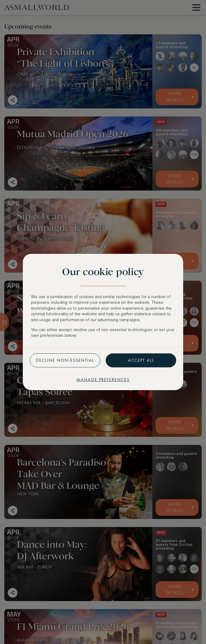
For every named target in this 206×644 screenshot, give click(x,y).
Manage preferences (103, 380)
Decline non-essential (65, 360)
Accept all (141, 360)
